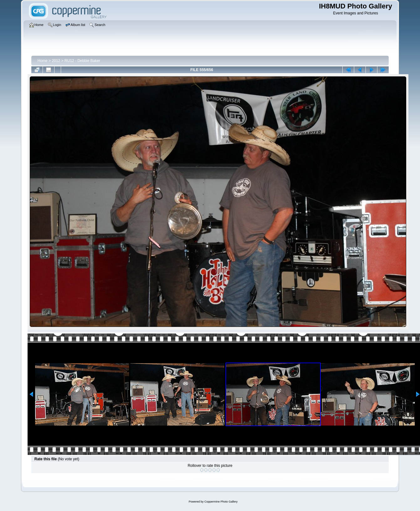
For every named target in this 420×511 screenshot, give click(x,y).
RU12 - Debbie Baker (82, 61)
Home (43, 61)
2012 (56, 61)
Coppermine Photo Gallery (221, 502)
